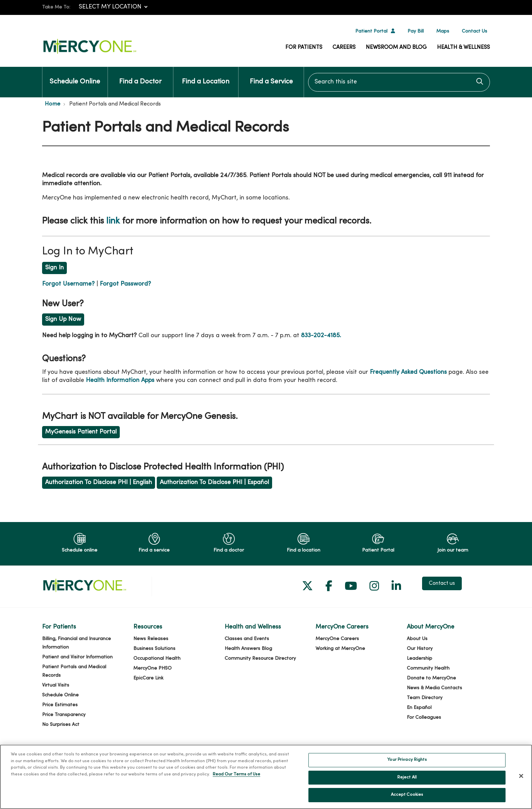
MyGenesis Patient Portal (81, 432)
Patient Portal (371, 31)
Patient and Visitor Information (77, 657)
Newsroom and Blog (396, 47)
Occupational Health (157, 659)
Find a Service (271, 76)
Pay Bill (416, 31)
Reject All (407, 781)
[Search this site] (399, 82)
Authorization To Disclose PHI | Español (214, 483)
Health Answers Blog (248, 649)
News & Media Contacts (434, 688)
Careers (344, 47)
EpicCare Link (148, 678)
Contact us (442, 583)
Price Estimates (60, 705)
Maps (443, 31)
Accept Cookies (407, 799)
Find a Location (206, 76)
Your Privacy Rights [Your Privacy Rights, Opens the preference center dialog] (407, 764)
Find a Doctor (140, 76)
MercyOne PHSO (153, 668)
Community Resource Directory (260, 659)
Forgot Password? (125, 284)
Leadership (420, 659)
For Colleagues (424, 718)
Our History (420, 649)
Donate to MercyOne (431, 678)
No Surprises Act (61, 725)
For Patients (304, 47)
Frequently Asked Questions (408, 372)
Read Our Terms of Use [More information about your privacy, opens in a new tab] (236, 778)
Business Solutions (154, 649)
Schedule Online (75, 76)
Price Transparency (64, 715)
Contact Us (474, 31)
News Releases (151, 639)
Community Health (428, 668)
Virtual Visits (56, 685)
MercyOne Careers (337, 639)
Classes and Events (247, 639)
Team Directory (425, 698)
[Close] (521, 780)
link (113, 221)
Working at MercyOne (340, 649)
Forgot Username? (68, 284)
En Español (419, 708)
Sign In (54, 268)
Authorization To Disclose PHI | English (99, 483)
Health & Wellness (463, 47)
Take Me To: (56, 7)
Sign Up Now (63, 319)
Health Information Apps (120, 380)
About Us (417, 639)
